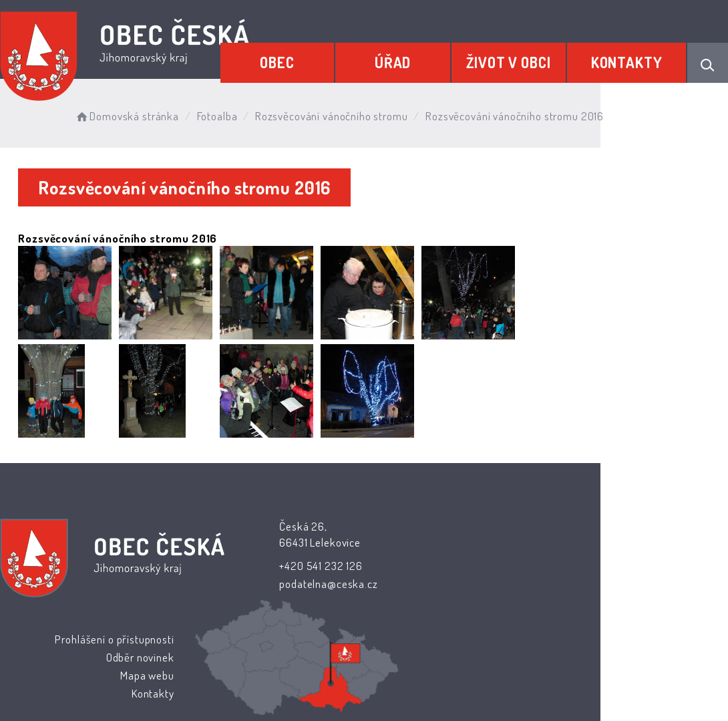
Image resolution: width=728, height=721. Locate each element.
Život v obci (526, 58)
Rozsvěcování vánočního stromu (345, 113)
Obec (318, 58)
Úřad (421, 58)
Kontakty (632, 58)
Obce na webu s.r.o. (534, 656)
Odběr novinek (445, 564)
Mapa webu (452, 582)
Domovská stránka (140, 113)
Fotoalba (231, 113)
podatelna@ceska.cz (298, 584)
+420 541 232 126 (291, 566)
